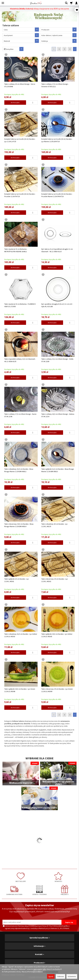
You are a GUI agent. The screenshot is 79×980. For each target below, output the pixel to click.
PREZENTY (65, 890)
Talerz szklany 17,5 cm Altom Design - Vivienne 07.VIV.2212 (55, 85)
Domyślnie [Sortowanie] (14, 49)
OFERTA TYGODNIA (39, 890)
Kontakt (40, 954)
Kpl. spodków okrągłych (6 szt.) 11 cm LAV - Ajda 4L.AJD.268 (57, 305)
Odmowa (60, 976)
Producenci (39, 963)
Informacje (39, 946)
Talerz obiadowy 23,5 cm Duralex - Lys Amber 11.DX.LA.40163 (21, 635)
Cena (21, 30)
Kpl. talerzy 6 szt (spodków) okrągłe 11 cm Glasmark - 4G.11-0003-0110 (57, 250)
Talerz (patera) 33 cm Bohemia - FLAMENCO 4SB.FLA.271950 (20, 305)
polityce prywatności (51, 972)
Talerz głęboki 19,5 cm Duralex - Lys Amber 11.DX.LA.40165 (57, 635)
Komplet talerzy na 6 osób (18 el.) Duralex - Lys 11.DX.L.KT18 (20, 140)
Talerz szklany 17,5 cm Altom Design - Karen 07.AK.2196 (20, 415)
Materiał (21, 41)
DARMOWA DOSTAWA (14, 890)
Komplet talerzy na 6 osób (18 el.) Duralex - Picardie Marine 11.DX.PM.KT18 (57, 195)
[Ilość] (33, 103)
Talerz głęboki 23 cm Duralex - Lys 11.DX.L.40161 (17, 580)
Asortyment (21, 35)
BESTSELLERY (21, 877)
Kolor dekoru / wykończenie (59, 35)
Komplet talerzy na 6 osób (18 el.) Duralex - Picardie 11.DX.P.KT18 (20, 195)
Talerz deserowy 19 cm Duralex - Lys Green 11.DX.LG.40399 (57, 690)
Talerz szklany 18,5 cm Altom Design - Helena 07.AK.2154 (58, 415)
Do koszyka (15, 103)
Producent (59, 30)
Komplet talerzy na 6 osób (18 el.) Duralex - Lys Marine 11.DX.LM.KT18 (57, 140)
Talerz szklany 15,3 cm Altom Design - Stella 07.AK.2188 (57, 360)
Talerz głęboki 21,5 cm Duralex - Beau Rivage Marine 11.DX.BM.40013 (58, 470)
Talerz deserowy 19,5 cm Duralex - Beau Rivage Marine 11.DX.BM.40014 (19, 525)
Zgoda (51, 976)
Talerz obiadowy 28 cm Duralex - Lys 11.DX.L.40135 (54, 525)
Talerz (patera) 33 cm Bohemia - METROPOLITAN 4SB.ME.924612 (16, 250)
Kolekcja (59, 41)
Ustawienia (72, 976)
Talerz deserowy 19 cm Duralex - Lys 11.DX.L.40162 (55, 580)
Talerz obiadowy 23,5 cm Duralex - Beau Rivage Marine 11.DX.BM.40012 (19, 470)
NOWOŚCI (58, 877)
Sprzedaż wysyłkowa (40, 938)
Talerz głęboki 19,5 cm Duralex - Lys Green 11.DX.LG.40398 (20, 690)
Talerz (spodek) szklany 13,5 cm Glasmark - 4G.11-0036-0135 (20, 360)
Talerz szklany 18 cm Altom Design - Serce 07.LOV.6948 (20, 85)
